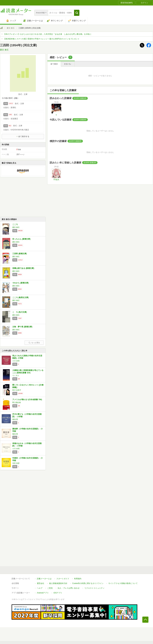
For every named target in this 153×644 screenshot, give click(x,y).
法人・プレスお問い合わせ (69, 588)
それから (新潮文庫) (20, 283)
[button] (77, 13)
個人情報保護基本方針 (58, 583)
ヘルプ (40, 588)
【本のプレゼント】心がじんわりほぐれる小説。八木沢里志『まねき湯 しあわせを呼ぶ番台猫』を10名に (47, 34)
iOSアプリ (58, 593)
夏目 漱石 (11, 28)
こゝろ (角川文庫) (20, 312)
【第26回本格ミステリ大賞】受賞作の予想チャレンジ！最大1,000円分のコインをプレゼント (42, 39)
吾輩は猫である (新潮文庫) (23, 268)
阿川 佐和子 (17, 390)
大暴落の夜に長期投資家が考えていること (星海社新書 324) (28, 372)
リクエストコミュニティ (94, 588)
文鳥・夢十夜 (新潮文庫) (22, 327)
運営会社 (41, 583)
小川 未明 (16, 361)
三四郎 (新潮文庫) (20, 254)
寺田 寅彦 (16, 463)
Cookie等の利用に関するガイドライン (88, 583)
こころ (15, 224)
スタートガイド (63, 579)
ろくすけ (16, 375)
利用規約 (78, 579)
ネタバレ (68, 64)
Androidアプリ (43, 593)
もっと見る (34, 343)
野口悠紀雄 (17, 402)
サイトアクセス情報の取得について (123, 583)
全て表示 (54, 64)
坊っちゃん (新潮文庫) (21, 239)
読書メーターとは (44, 579)
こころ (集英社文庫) (20, 297)
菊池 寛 (15, 419)
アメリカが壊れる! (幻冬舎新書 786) (27, 400)
